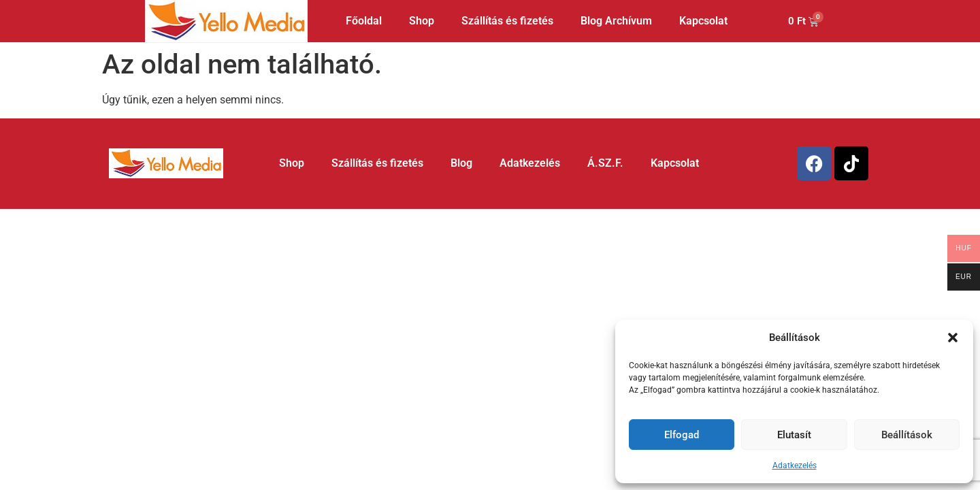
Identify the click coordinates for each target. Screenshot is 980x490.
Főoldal (364, 21)
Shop (422, 21)
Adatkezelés (795, 465)
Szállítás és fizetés (507, 21)
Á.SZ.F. (605, 163)
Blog (461, 163)
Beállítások (907, 435)
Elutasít (794, 435)
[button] (953, 338)
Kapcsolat (703, 21)
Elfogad (682, 435)
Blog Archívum (616, 21)
